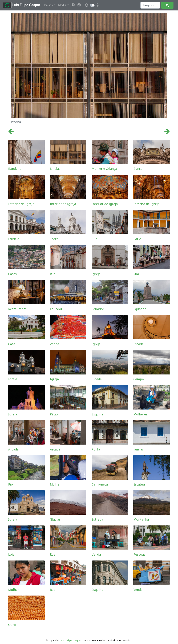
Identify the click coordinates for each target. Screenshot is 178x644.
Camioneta (100, 484)
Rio (11, 484)
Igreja (96, 274)
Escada (138, 344)
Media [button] (62, 5)
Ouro (12, 625)
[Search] (150, 5)
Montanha (141, 519)
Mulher (55, 484)
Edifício (14, 239)
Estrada (97, 519)
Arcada (13, 449)
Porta (96, 449)
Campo (139, 379)
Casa (12, 344)
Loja (11, 554)
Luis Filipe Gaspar (21, 5)
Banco (138, 169)
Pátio (137, 239)
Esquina (97, 414)
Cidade (97, 379)
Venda (54, 344)
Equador (56, 309)
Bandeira (15, 169)
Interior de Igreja (21, 204)
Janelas (55, 169)
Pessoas (139, 554)
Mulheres (140, 414)
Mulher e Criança (104, 169)
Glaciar (55, 519)
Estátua (139, 484)
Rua (94, 239)
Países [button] (49, 5)
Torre (54, 239)
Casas (12, 274)
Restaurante (17, 309)
